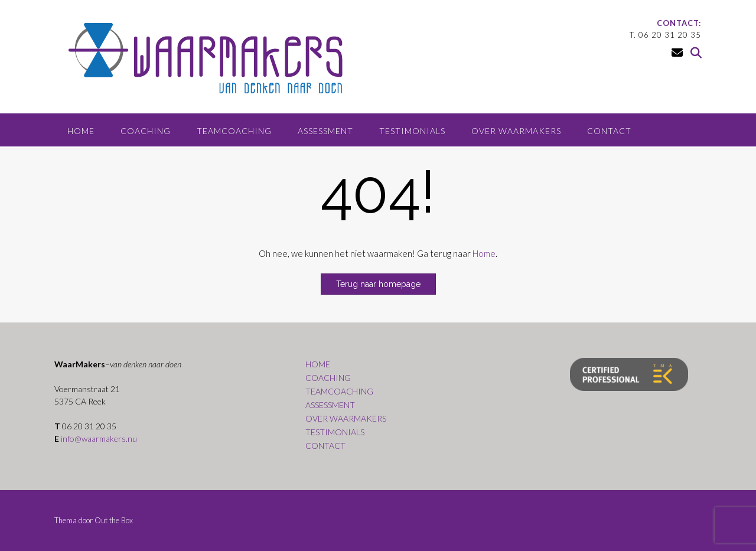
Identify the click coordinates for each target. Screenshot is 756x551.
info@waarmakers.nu (99, 438)
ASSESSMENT (325, 131)
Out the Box (114, 520)
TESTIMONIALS (412, 131)
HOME (81, 131)
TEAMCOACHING (234, 131)
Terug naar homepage (378, 284)
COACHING (146, 131)
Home (484, 253)
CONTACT (609, 131)
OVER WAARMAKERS (516, 131)
